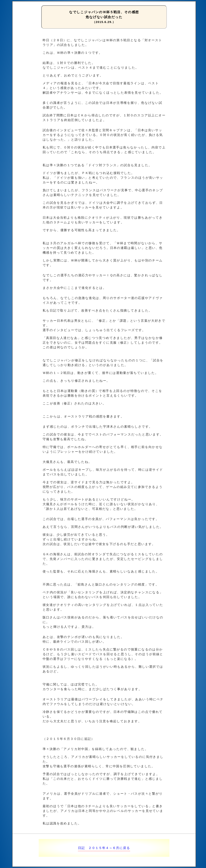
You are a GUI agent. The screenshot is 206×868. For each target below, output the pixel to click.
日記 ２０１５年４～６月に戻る (104, 848)
